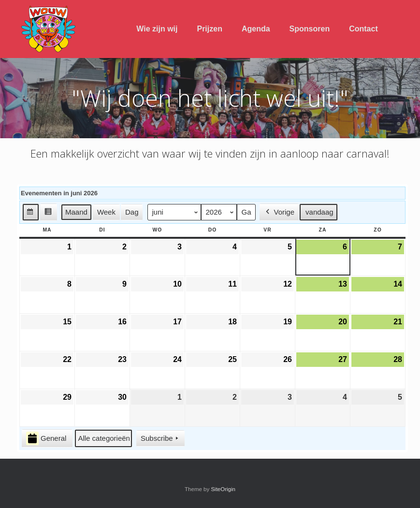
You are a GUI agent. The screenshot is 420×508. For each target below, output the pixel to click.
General (46, 439)
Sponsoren (310, 29)
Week (106, 212)
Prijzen (209, 29)
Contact (363, 29)
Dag (132, 212)
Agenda (256, 29)
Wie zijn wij (157, 29)
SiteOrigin (223, 489)
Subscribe (160, 438)
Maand (76, 212)
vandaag (319, 212)
